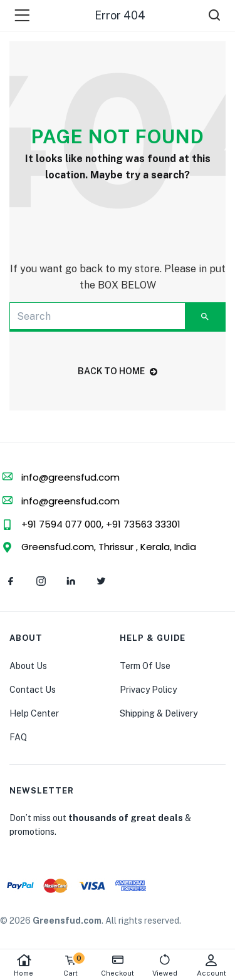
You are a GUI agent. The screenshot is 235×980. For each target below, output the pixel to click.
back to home (118, 371)
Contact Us (33, 690)
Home (23, 965)
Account (211, 965)
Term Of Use (145, 666)
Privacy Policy (148, 690)
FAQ (18, 737)
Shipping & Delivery (159, 713)
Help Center (34, 713)
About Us (28, 666)
